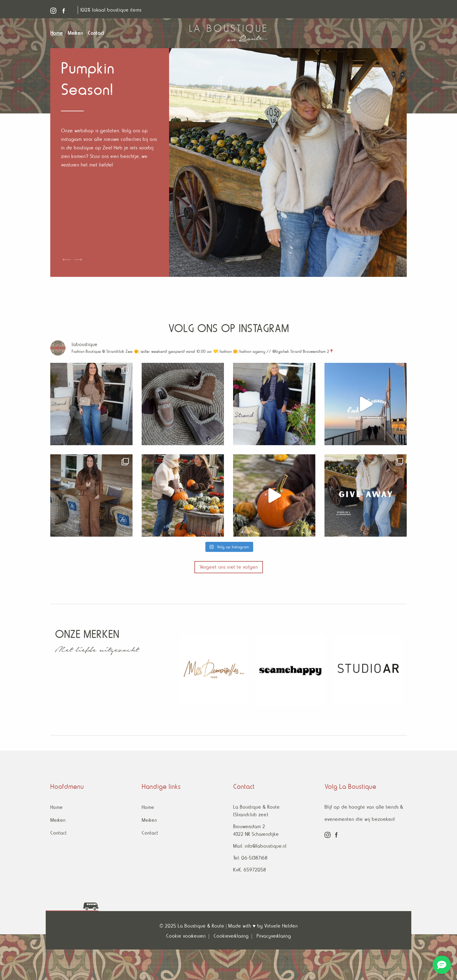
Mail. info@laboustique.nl (260, 846)
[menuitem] (59, 33)
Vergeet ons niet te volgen (229, 567)
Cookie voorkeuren (186, 936)
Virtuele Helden (281, 926)
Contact (58, 833)
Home (57, 807)
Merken (58, 820)
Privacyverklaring (274, 936)
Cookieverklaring (231, 936)
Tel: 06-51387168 (250, 858)
